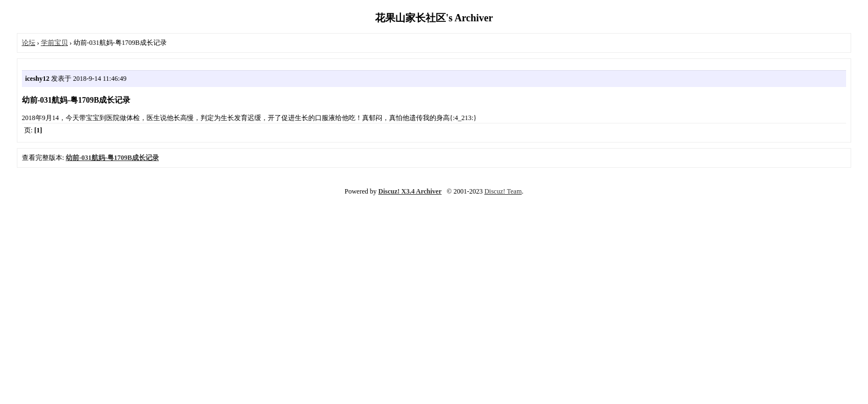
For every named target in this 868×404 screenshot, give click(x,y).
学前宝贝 (54, 43)
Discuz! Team (503, 191)
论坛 (29, 43)
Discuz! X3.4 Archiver (410, 191)
